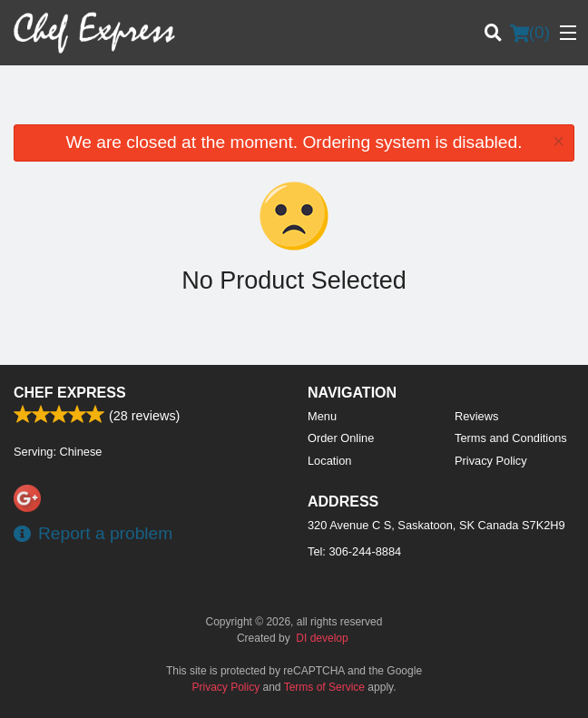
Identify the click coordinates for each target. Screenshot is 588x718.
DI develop (322, 638)
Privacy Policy (491, 461)
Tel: (354, 551)
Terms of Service (324, 687)
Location (329, 461)
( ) (530, 33)
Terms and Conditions (511, 438)
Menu (322, 416)
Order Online (341, 438)
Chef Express (70, 393)
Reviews (476, 416)
